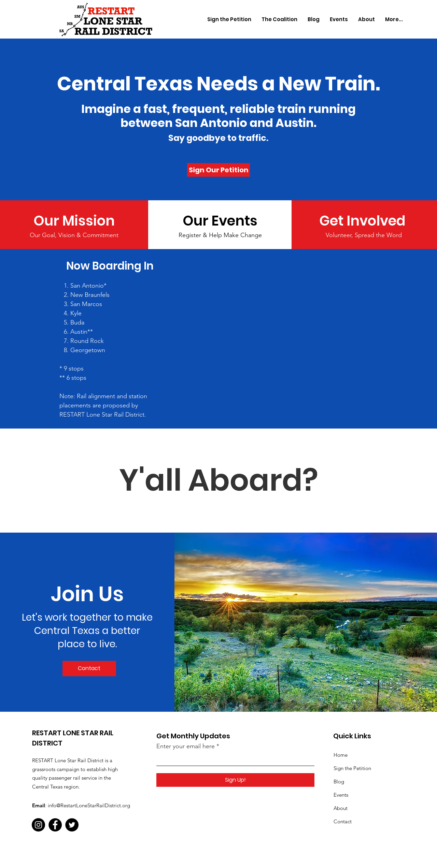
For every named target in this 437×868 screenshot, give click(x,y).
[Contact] (89, 669)
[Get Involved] (364, 221)
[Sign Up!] (235, 780)
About (341, 808)
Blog (339, 782)
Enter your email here (186, 746)
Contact (343, 821)
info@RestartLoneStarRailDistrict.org (89, 805)
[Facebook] (55, 825)
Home (341, 755)
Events (341, 795)
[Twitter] (72, 825)
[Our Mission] (74, 221)
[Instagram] (38, 825)
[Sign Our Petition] (218, 170)
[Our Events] (220, 221)
